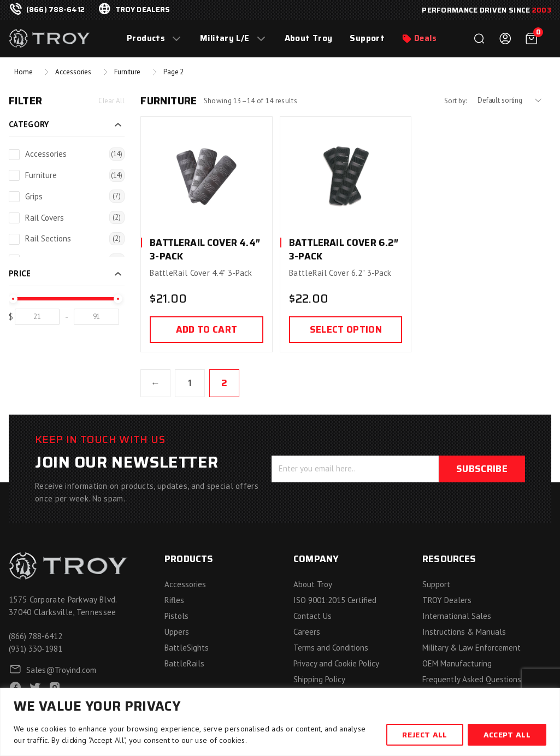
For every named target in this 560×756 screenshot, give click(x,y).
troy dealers (143, 10)
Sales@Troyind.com (61, 670)
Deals (425, 39)
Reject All (425, 735)
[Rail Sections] (14, 239)
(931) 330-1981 (36, 649)
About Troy (309, 39)
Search (479, 39)
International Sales (457, 616)
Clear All (111, 101)
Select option (346, 329)
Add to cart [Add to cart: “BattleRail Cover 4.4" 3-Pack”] (207, 329)
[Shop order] (514, 101)
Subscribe (482, 469)
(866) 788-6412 (55, 10)
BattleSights (187, 648)
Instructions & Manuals (464, 632)
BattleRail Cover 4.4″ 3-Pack (205, 250)
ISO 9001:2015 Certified (335, 600)
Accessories (73, 72)
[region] (280, 722)
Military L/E (225, 39)
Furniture (127, 72)
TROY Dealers (447, 600)
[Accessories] (14, 155)
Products (146, 39)
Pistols (176, 616)
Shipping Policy (319, 679)
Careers (307, 632)
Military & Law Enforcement (471, 648)
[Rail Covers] (14, 218)
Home (23, 72)
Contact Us (313, 616)
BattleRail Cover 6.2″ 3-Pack (344, 250)
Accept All (507, 735)
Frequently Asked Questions (472, 679)
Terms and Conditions (331, 648)
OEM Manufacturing (457, 663)
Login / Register (505, 39)
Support (367, 39)
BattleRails (184, 663)
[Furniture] (14, 175)
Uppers (177, 632)
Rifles (174, 600)
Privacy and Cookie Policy (336, 663)
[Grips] (14, 197)
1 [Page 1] (190, 383)
